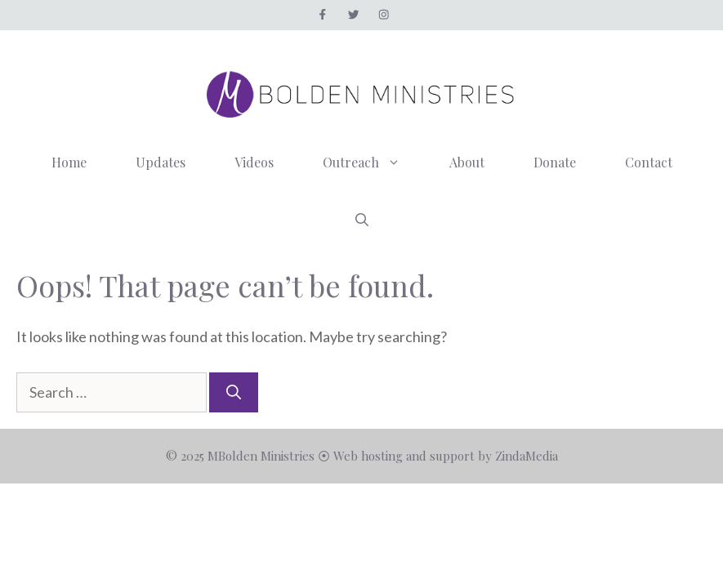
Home (69, 162)
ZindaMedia (527, 456)
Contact (649, 162)
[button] (362, 220)
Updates (161, 162)
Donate (555, 162)
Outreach (374, 163)
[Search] (234, 392)
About (467, 162)
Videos (254, 162)
